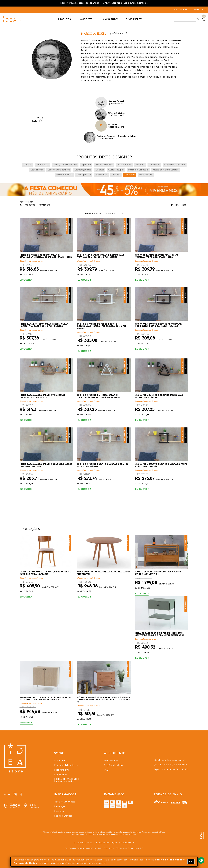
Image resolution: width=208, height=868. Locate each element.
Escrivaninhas (37, 170)
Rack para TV (146, 175)
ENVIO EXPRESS (134, 19)
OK (191, 862)
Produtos (30, 205)
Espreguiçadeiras (83, 170)
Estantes (100, 170)
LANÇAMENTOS (110, 19)
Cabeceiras (154, 165)
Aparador (86, 165)
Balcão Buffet (124, 165)
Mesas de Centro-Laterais (166, 170)
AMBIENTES (87, 19)
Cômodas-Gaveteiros (175, 165)
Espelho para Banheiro (59, 170)
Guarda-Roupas (116, 170)
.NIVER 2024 (42, 165)
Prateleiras (130, 175)
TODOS (28, 165)
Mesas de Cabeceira (138, 170)
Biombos (140, 165)
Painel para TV (84, 175)
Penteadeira (101, 175)
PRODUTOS (66, 19)
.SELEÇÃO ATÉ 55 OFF (65, 165)
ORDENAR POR (92, 214)
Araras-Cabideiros (104, 165)
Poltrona (116, 175)
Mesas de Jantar (64, 175)
